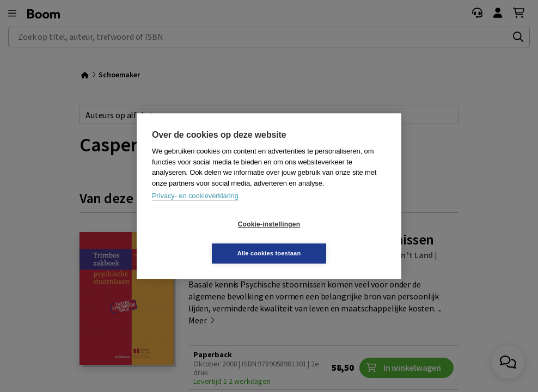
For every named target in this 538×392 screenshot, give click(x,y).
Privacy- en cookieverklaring (195, 210)
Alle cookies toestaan (334, 238)
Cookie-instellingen (204, 239)
